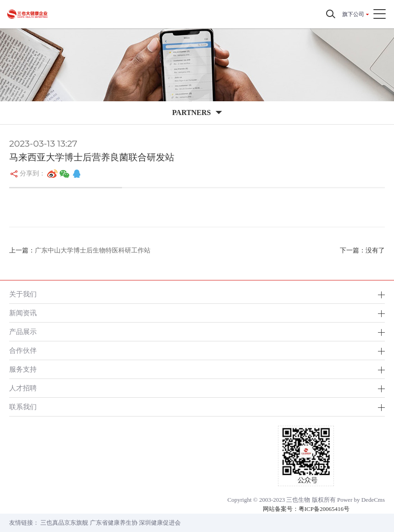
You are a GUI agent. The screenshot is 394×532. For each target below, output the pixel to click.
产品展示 (23, 332)
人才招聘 (23, 388)
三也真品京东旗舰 (64, 523)
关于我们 (23, 294)
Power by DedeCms (361, 500)
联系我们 (23, 407)
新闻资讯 (23, 313)
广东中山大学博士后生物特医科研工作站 (93, 250)
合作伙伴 (23, 350)
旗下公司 (353, 14)
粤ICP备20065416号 (324, 509)
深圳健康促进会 (160, 523)
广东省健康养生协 (114, 523)
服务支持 (23, 369)
